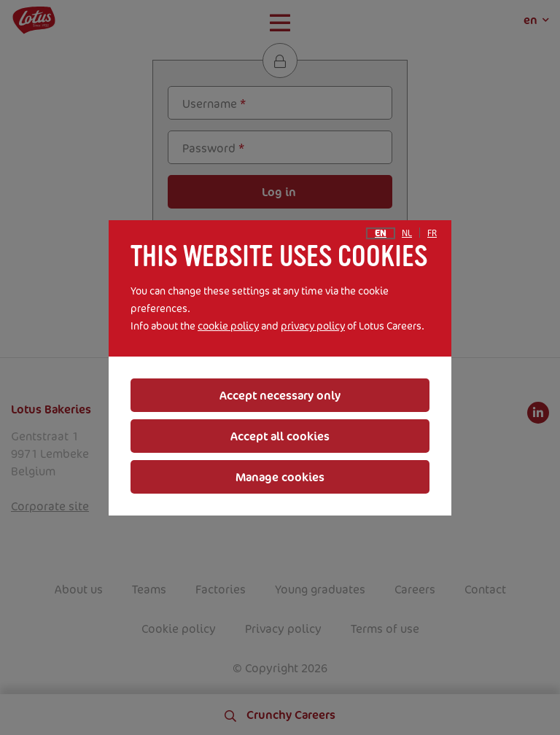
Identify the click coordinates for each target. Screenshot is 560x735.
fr (432, 233)
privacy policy (313, 326)
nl (407, 233)
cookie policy (228, 326)
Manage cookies (280, 477)
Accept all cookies (280, 436)
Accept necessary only (280, 395)
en (381, 233)
